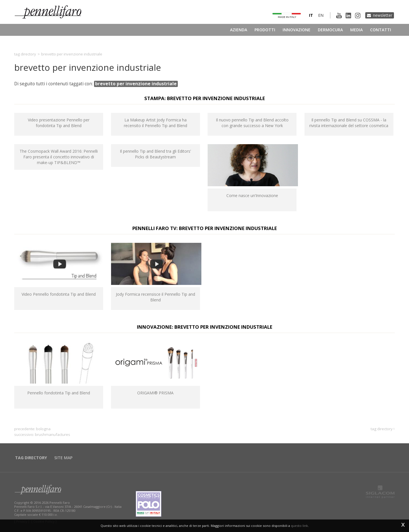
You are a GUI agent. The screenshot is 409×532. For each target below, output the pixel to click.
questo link (299, 526)
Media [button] (356, 30)
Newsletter (383, 15)
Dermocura (330, 30)
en (321, 15)
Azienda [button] (239, 30)
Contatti (381, 30)
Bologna (43, 429)
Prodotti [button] (265, 30)
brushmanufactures (53, 434)
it (311, 15)
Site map (63, 458)
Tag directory (25, 54)
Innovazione (297, 30)
